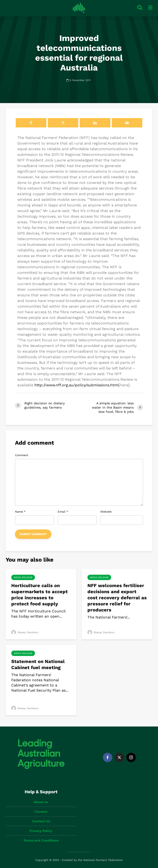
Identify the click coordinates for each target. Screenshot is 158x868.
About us (41, 802)
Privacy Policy (41, 831)
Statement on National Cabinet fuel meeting (38, 664)
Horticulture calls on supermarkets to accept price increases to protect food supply (39, 595)
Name (20, 512)
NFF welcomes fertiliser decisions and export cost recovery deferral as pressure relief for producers (117, 598)
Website (106, 512)
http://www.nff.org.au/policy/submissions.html (77, 385)
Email (63, 512)
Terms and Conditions (41, 840)
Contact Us (41, 821)
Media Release (23, 577)
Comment (22, 455)
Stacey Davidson (25, 632)
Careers (41, 812)
